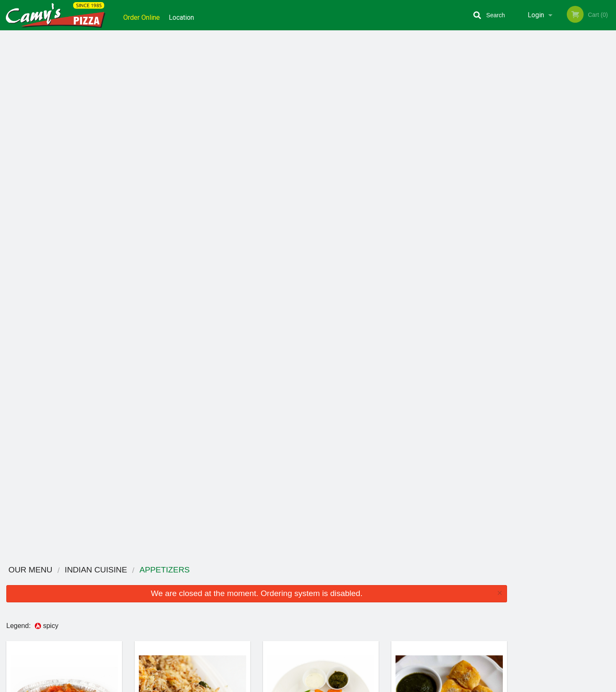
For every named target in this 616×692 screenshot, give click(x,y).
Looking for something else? (257, 548)
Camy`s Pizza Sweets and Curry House (177, 585)
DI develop (321, 663)
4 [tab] (571, 180)
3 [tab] (558, 180)
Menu (286, 596)
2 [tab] (546, 180)
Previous (520, 120)
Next (610, 120)
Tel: (445, 617)
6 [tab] (596, 180)
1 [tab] (533, 180)
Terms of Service (322, 686)
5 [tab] (584, 180)
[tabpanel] (565, 115)
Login (536, 15)
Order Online (142, 15)
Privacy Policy (366, 617)
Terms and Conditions (375, 607)
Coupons (360, 596)
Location (185, 15)
